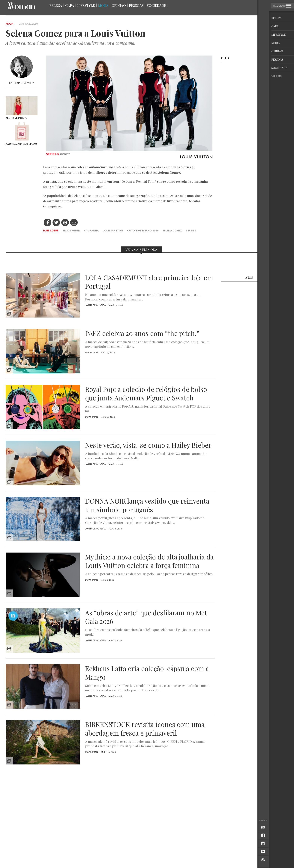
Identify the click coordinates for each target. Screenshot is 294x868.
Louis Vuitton (113, 230)
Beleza (56, 5)
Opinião (119, 5)
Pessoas (136, 5)
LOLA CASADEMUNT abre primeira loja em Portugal (149, 282)
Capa (70, 5)
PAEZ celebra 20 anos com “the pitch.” (142, 333)
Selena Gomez (172, 230)
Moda (103, 5)
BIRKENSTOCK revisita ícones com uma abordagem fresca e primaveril (145, 729)
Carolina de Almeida (22, 83)
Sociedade (156, 5)
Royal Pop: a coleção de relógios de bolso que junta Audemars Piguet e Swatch (146, 393)
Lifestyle (86, 5)
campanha (91, 230)
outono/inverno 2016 (143, 230)
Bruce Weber (71, 230)
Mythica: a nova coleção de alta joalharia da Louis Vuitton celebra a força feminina (149, 561)
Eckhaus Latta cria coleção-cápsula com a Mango (147, 673)
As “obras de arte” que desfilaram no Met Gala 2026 (146, 617)
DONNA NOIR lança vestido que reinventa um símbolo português (147, 505)
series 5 (191, 230)
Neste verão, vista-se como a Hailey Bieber (148, 445)
